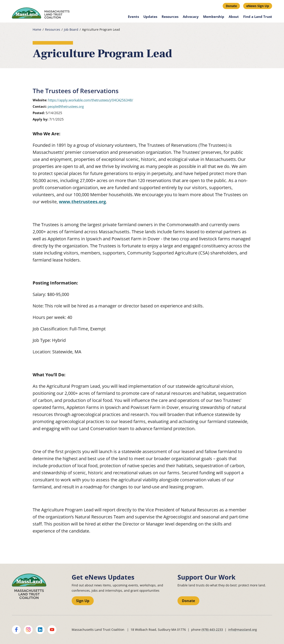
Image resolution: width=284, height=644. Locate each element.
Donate (231, 6)
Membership (214, 17)
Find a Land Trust (258, 17)
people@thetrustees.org (66, 106)
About (234, 17)
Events (133, 17)
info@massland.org (243, 630)
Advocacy (191, 17)
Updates (150, 17)
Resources (170, 17)
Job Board (71, 30)
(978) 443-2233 (212, 630)
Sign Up (83, 601)
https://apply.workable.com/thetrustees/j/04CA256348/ (91, 100)
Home (37, 30)
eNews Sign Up (258, 6)
